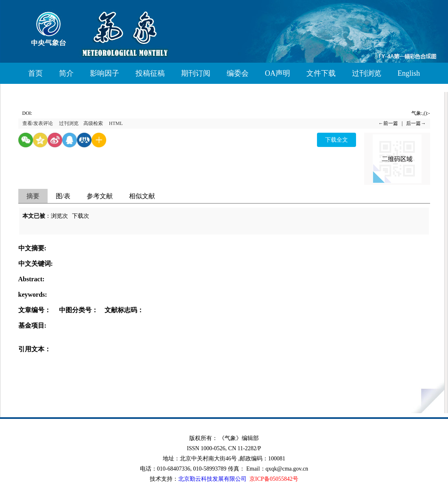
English (409, 73)
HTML (116, 123)
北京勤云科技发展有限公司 (212, 479)
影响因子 (105, 73)
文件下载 (321, 73)
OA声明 (278, 73)
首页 (35, 73)
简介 (66, 73)
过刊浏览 (367, 73)
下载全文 (337, 140)
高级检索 (93, 123)
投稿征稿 (150, 73)
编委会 (238, 73)
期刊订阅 (196, 73)
